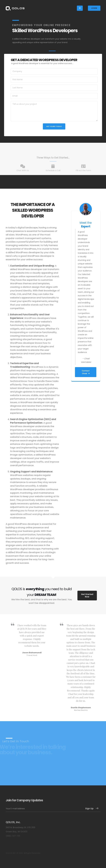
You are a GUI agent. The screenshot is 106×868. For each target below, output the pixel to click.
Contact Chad (86, 372)
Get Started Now (87, 596)
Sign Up (89, 808)
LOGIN (94, 8)
